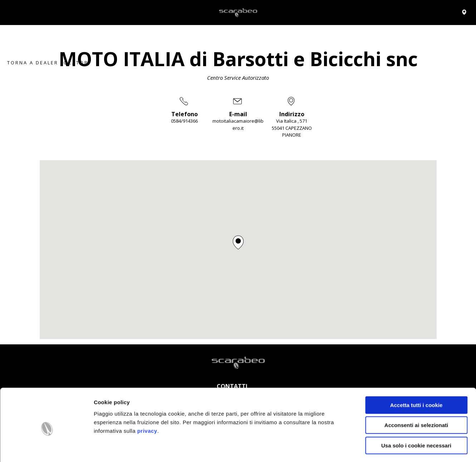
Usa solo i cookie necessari (416, 417)
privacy (147, 402)
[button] (238, 242)
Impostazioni (377, 448)
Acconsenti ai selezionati (416, 397)
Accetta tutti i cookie (416, 376)
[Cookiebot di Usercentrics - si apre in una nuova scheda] (46, 448)
